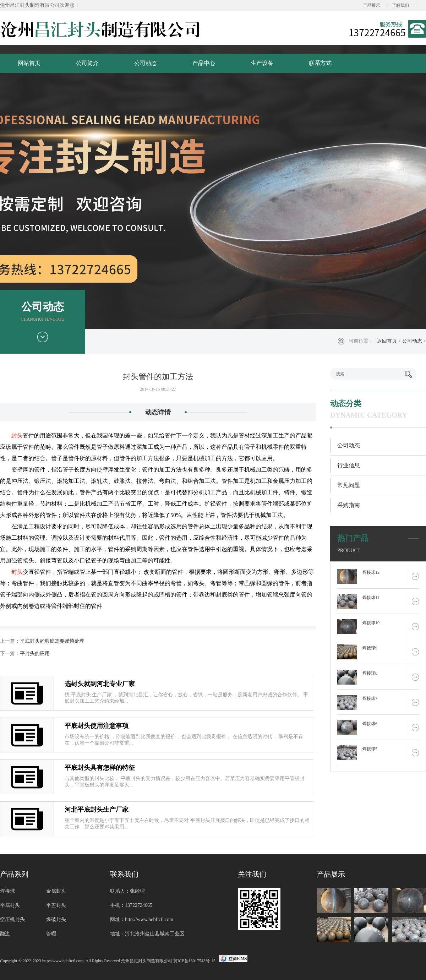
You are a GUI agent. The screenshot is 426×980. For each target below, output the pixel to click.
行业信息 (349, 465)
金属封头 (56, 891)
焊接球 (7, 891)
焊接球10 (371, 623)
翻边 (5, 934)
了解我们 (400, 5)
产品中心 (204, 63)
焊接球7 (370, 698)
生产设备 (262, 63)
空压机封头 (12, 919)
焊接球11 (371, 598)
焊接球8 (370, 673)
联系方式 (320, 63)
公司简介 (87, 63)
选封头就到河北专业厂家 (100, 684)
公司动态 (146, 63)
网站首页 (29, 63)
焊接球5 (370, 749)
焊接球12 (371, 572)
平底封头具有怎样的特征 (100, 768)
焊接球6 (370, 724)
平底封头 (10, 905)
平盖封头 (56, 905)
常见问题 (349, 485)
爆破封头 (56, 919)
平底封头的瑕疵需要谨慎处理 (52, 641)
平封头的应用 (35, 654)
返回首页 (387, 341)
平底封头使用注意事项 (97, 726)
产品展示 (372, 5)
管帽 (51, 934)
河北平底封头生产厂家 (97, 810)
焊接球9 (370, 648)
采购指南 (349, 505)
